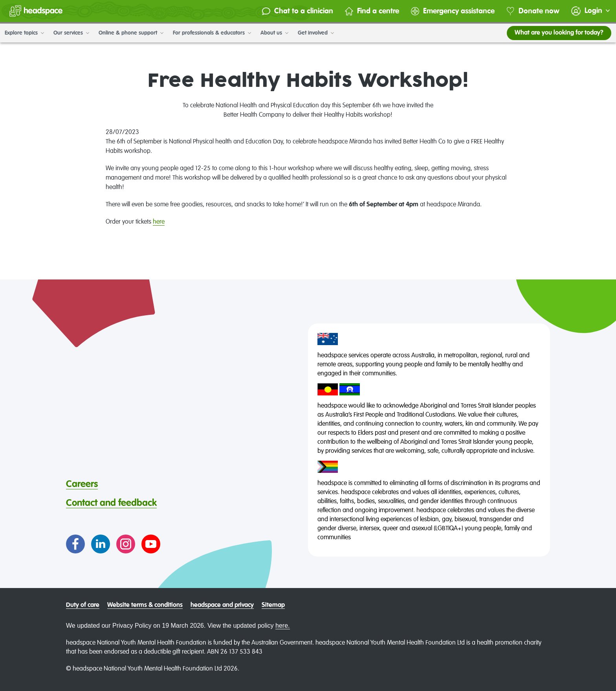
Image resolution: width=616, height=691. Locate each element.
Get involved (316, 33)
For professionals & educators (212, 33)
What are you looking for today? (559, 33)
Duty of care (83, 605)
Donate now (533, 11)
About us (274, 33)
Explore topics (24, 33)
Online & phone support (131, 33)
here (159, 222)
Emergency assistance (453, 11)
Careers (82, 484)
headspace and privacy (222, 605)
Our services (71, 33)
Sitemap (273, 605)
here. (282, 626)
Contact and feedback (111, 503)
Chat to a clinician (298, 11)
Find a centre (372, 11)
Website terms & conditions (145, 605)
